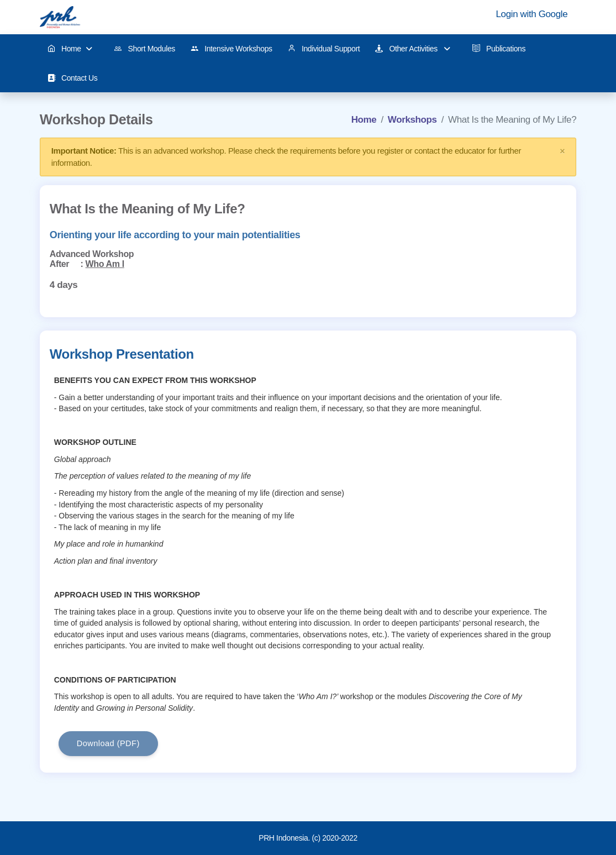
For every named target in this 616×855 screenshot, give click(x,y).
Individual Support (324, 49)
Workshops (412, 120)
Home (70, 49)
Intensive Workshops (231, 49)
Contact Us (73, 78)
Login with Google (532, 14)
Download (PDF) (108, 743)
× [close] (562, 151)
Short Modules (144, 49)
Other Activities (413, 49)
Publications (499, 49)
